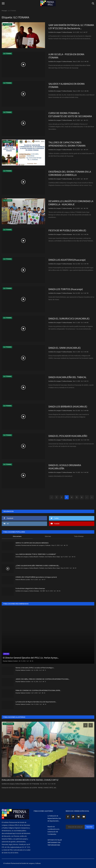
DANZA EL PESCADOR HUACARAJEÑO (68, 436)
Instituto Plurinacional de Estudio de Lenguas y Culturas (33, 545)
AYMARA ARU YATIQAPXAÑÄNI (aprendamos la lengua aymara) (36, 577)
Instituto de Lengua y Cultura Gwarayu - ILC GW (30, 591)
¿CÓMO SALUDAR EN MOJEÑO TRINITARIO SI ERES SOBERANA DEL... (38, 566)
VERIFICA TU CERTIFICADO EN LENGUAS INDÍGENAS (32, 543)
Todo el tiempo (79, 536)
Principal (4, 11)
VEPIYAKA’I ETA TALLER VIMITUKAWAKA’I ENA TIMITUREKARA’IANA (55, 842)
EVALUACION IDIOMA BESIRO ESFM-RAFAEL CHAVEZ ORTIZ (30, 780)
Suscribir (89, 827)
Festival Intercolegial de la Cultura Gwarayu (30, 588)
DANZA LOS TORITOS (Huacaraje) (66, 289)
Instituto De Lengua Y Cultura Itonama (60, 32)
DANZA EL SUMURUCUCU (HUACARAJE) (69, 319)
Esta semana (17, 536)
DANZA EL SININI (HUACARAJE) (65, 348)
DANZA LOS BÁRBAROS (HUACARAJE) (68, 407)
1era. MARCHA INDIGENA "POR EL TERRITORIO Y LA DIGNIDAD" (36, 554)
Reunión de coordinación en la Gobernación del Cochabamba (53, 830)
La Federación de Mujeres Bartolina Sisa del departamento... (36, 702)
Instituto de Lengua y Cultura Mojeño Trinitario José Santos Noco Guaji (38, 557)
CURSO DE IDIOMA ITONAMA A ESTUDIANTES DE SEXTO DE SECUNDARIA (70, 115)
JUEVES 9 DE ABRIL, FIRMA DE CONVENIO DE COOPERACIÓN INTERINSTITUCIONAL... (43, 679)
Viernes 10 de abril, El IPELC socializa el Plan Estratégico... (35, 668)
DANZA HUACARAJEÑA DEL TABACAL (67, 377)
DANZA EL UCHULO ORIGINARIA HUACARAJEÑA (65, 467)
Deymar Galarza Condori (10, 661)
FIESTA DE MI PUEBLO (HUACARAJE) (67, 230)
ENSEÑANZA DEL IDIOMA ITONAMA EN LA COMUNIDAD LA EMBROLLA (70, 173)
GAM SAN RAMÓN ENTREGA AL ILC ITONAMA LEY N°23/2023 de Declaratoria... (71, 27)
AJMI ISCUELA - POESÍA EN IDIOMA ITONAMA (66, 56)
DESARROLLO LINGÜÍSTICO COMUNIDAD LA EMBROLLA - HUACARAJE (71, 203)
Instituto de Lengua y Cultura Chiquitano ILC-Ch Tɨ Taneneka (20, 784)
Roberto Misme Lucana (23, 580)
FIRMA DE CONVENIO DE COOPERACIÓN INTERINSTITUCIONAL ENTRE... (38, 690)
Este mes (48, 536)
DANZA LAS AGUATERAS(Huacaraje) (67, 260)
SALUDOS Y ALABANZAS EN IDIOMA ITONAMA (67, 85)
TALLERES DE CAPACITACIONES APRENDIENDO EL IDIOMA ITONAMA (67, 144)
